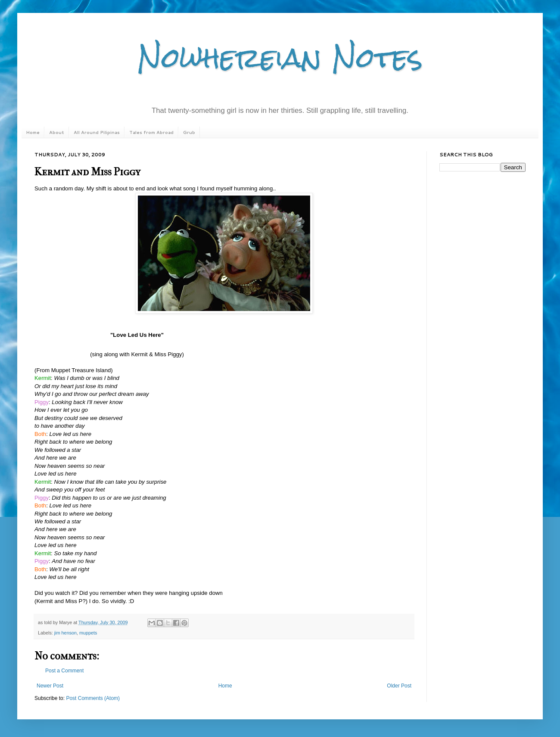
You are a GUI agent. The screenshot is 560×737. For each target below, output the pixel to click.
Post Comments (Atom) (93, 698)
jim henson (65, 633)
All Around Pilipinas (97, 132)
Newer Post (50, 686)
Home (33, 132)
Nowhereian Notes (280, 58)
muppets (88, 633)
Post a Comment (64, 671)
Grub (189, 132)
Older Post (399, 686)
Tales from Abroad (151, 132)
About (57, 132)
